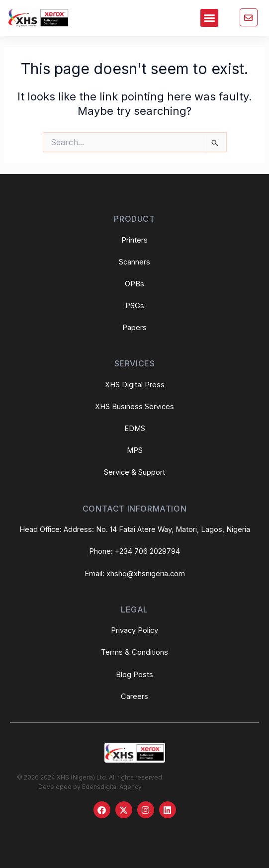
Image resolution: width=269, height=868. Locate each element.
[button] (209, 18)
